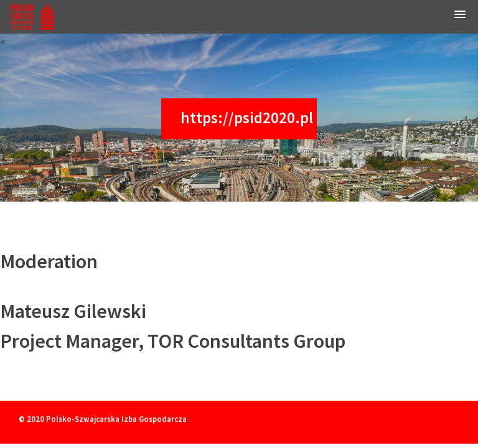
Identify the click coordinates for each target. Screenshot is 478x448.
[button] (460, 16)
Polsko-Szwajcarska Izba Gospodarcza (116, 419)
